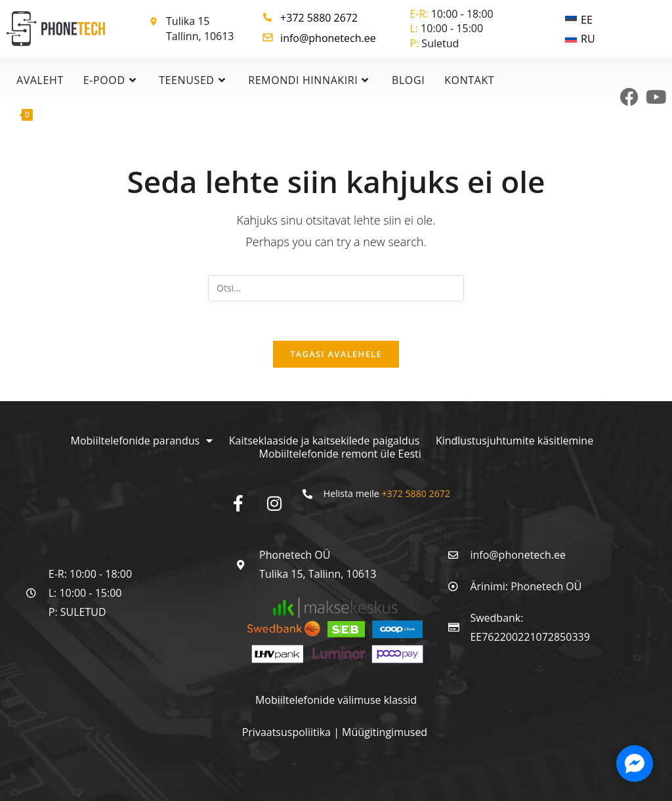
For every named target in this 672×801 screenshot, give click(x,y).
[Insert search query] (336, 288)
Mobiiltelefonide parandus (141, 441)
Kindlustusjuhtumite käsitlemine (514, 441)
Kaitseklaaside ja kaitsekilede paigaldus (325, 441)
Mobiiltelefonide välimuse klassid (336, 701)
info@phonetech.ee (328, 38)
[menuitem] (580, 19)
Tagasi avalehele (336, 355)
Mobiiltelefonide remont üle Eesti (340, 454)
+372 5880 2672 (319, 18)
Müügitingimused (385, 733)
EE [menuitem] (587, 20)
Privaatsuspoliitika (288, 733)
